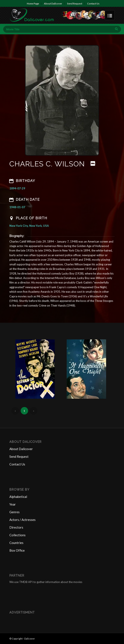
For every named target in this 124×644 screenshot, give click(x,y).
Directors (16, 527)
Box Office (17, 550)
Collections (17, 535)
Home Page (33, 4)
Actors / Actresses (22, 520)
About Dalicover (53, 4)
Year (13, 504)
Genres (14, 512)
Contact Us (93, 4)
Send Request (75, 4)
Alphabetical (18, 497)
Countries (16, 543)
